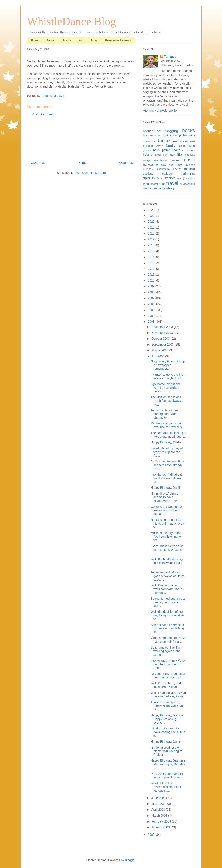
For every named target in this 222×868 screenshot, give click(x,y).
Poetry (67, 40)
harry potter (161, 150)
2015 (152, 251)
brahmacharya (152, 135)
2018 (152, 234)
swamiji (181, 178)
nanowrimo (150, 165)
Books (50, 40)
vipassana (189, 184)
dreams (177, 141)
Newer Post (38, 163)
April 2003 (159, 810)
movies (175, 160)
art (159, 131)
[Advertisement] (82, 141)
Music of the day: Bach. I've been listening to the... (166, 537)
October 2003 (161, 339)
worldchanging (153, 188)
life (180, 154)
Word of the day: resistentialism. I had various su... (166, 787)
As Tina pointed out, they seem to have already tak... (167, 465)
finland (182, 146)
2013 (152, 263)
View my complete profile (160, 110)
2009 (152, 286)
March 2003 (160, 816)
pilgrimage (163, 169)
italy (165, 155)
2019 (152, 227)
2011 (152, 275)
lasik (172, 155)
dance (163, 141)
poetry (177, 169)
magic (147, 160)
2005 (152, 310)
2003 (152, 322)
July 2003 (158, 356)
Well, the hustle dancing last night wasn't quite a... (167, 563)
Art (81, 40)
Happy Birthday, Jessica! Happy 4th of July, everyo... (167, 719)
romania (190, 169)
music (189, 160)
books (189, 130)
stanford (170, 178)
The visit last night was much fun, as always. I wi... (167, 401)
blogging (171, 131)
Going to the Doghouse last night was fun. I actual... (166, 510)
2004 (152, 316)
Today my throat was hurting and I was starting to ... (165, 414)
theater (154, 184)
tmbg (162, 184)
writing (169, 188)
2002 (152, 835)
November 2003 (163, 333)
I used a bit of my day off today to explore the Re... (167, 452)
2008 (152, 292)
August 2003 (160, 350)
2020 (152, 222)
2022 (152, 216)
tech (146, 184)
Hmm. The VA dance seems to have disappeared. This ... (166, 497)
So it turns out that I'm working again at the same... (166, 651)
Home (35, 40)
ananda (148, 131)
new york (168, 165)
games (147, 150)
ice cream (188, 150)
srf (162, 178)
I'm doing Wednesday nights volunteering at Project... (166, 751)
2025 (152, 210)
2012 (152, 269)
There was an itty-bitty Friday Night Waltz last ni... (167, 706)
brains (167, 135)
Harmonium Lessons (118, 40)
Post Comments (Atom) (91, 173)
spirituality (151, 178)
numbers (148, 169)
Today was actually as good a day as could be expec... (168, 576)
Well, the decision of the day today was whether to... (168, 615)
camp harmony (184, 135)
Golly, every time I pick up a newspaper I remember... (168, 365)
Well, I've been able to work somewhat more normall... (166, 589)
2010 (152, 280)
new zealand (186, 165)
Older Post (126, 163)
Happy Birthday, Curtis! (166, 742)
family (171, 146)
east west (189, 141)
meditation (160, 160)
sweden (190, 178)
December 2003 (163, 327)
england (148, 146)
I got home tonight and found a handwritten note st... (166, 388)
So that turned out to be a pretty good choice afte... (168, 602)
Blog (94, 40)
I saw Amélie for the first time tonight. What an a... (167, 550)
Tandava (170, 57)
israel (158, 155)
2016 (152, 245)
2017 (152, 239)
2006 (152, 304)
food (192, 146)
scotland (148, 174)
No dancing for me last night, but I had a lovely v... (168, 523)
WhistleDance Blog (72, 21)
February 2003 (162, 821)
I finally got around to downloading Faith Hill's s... (168, 732)
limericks (190, 155)
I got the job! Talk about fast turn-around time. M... (166, 478)
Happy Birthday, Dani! (165, 488)
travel (172, 183)
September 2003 (163, 344)
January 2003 (161, 827)
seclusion (168, 174)
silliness (189, 173)
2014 (152, 257)
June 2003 (159, 798)
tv (181, 184)
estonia (159, 146)
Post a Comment (43, 114)
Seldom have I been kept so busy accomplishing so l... (167, 628)
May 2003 (158, 804)
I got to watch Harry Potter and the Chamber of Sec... (168, 664)
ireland (148, 155)
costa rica (149, 141)
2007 (152, 298)
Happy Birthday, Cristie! (166, 442)
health (176, 150)
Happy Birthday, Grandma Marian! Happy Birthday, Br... (168, 764)
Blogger (130, 860)
